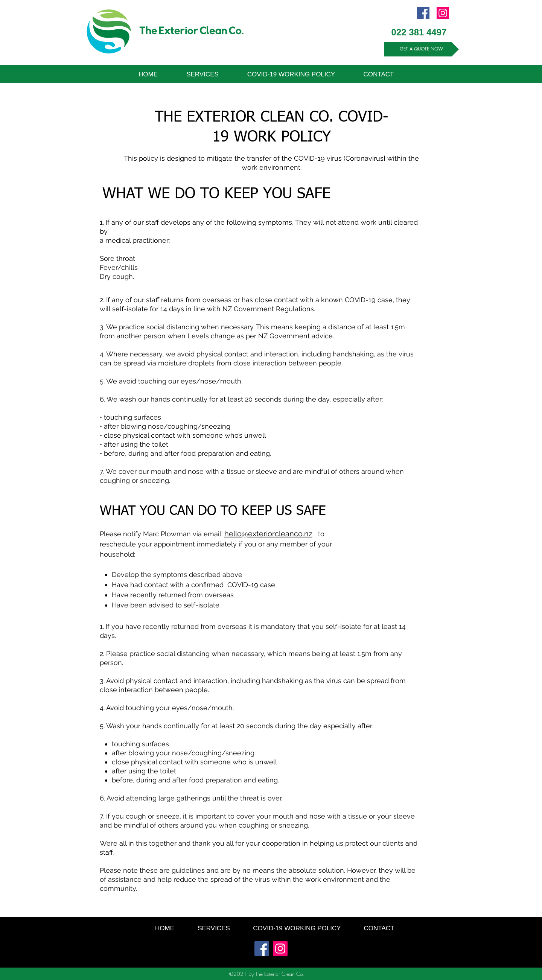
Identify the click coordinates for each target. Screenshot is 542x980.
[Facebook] (423, 13)
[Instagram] (443, 13)
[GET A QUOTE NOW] (421, 49)
